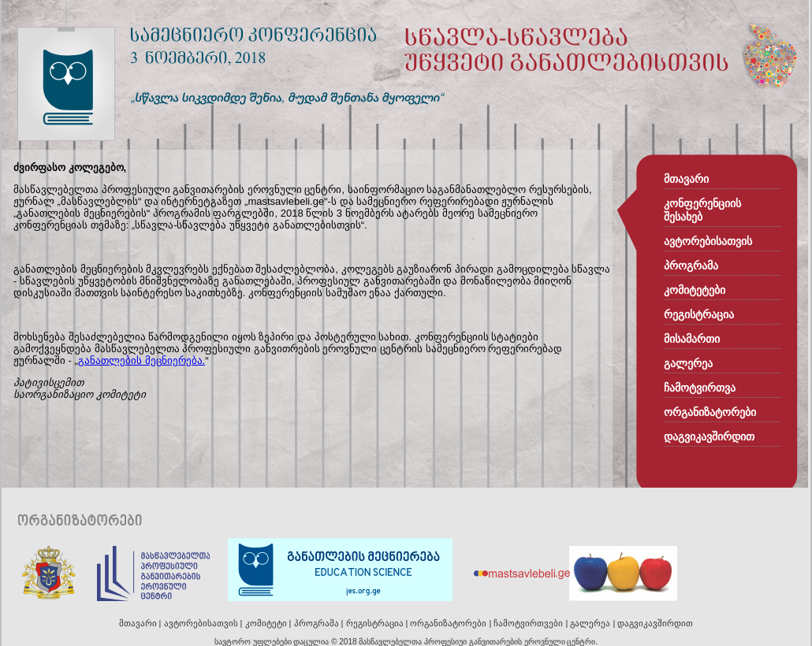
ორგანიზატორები (710, 412)
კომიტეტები (695, 290)
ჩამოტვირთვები (528, 623)
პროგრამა (691, 266)
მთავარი (686, 179)
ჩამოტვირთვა (700, 388)
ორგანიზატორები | (452, 623)
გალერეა (688, 364)
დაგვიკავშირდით (709, 437)
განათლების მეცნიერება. (142, 360)
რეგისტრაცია (699, 315)
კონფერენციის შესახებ (702, 210)
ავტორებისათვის (708, 241)
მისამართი (692, 339)
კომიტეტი (266, 623)
